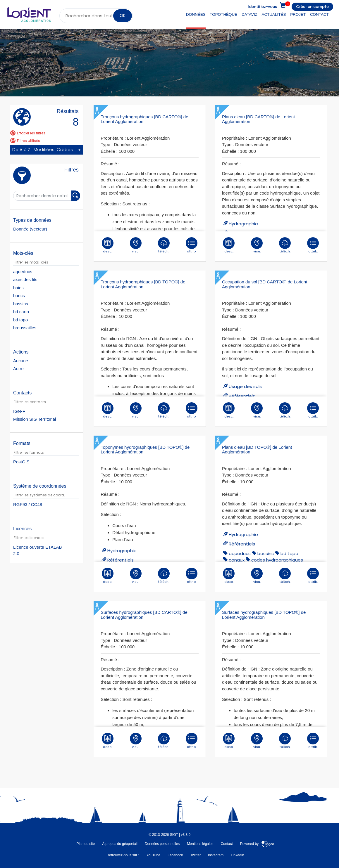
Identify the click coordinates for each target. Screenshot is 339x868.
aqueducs (240, 553)
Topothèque (223, 14)
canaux (237, 560)
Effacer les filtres (28, 133)
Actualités (274, 14)
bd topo (289, 553)
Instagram (216, 855)
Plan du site (86, 844)
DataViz (249, 14)
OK (122, 15)
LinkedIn (237, 855)
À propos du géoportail (120, 844)
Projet (298, 14)
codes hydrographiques (277, 560)
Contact (319, 14)
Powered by (257, 844)
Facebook (175, 855)
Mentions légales (200, 844)
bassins (266, 553)
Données (196, 14)
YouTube (153, 855)
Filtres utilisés (25, 141)
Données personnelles (162, 844)
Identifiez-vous (262, 7)
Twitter (196, 855)
